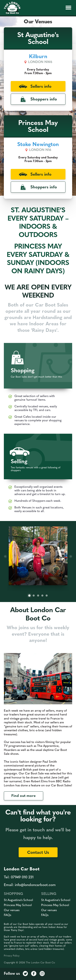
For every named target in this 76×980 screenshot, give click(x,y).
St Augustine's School (18, 900)
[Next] (71, 556)
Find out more (24, 796)
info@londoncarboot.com (35, 885)
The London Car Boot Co (40, 963)
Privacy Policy (12, 956)
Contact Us (38, 853)
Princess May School (18, 905)
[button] (68, 8)
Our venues (12, 910)
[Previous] (5, 556)
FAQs (7, 915)
